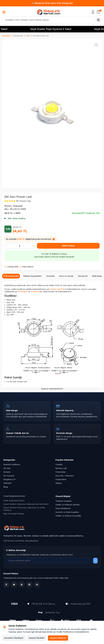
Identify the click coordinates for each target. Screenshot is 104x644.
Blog (6, 487)
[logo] (48, 12)
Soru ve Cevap (66, 276)
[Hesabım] (93, 12)
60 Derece (35, 291)
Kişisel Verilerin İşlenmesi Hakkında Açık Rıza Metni (26, 504)
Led (28, 36)
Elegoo (59, 483)
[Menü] (4, 12)
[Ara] (98, 20)
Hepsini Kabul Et (58, 638)
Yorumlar (51, 276)
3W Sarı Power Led (41, 36)
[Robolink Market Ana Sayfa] (52, 528)
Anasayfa (6, 36)
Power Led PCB (57, 289)
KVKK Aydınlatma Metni (14, 501)
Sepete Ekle (68, 246)
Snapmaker (61, 479)
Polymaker (61, 472)
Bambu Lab (61, 468)
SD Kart (7, 468)
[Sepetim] (98, 12)
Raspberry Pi (9, 479)
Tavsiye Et (83, 276)
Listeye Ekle (11, 267)
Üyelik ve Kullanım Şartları (68, 505)
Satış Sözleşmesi (63, 508)
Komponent (18, 36)
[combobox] (52, 20)
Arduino (7, 472)
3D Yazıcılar (9, 476)
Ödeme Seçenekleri (32, 276)
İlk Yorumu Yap (23, 201)
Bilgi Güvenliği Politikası (14, 514)
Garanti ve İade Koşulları (67, 512)
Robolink (18, 206)
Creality (59, 464)
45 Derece (23, 291)
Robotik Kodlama (12, 464)
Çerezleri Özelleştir (14, 638)
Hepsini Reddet (37, 638)
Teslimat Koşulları (64, 501)
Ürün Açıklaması (11, 276)
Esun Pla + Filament (65, 476)
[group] (52, 114)
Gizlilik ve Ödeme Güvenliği (68, 516)
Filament (7, 483)
